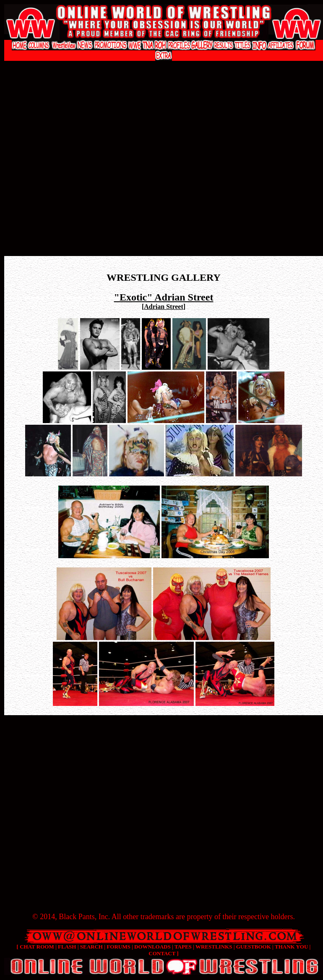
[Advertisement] (84, 164)
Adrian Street (163, 307)
